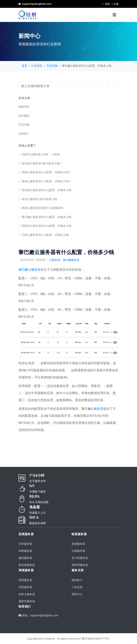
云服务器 (55, 260)
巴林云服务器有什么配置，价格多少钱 (44, 235)
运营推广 (24, 134)
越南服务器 (25, 558)
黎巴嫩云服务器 (29, 270)
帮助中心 (77, 594)
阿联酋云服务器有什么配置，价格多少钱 (45, 226)
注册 (115, 4)
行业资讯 (37, 66)
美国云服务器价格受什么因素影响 (41, 208)
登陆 (106, 4)
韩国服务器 (25, 551)
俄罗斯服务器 (80, 565)
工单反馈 (77, 587)
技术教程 (24, 116)
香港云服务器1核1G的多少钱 (38, 199)
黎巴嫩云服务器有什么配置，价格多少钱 (45, 217)
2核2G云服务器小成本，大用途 (39, 154)
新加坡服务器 (27, 565)
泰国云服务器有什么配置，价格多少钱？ (45, 181)
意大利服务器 (80, 558)
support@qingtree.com (35, 4)
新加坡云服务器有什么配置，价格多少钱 (45, 190)
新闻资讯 (24, 107)
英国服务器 (78, 544)
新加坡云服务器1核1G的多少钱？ (41, 163)
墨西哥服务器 (27, 601)
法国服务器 (78, 551)
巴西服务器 (25, 587)
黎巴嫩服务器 (71, 260)
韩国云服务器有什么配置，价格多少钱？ (45, 172)
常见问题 (52, 66)
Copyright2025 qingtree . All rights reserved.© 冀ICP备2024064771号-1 (68, 639)
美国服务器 (25, 580)
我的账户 (77, 580)
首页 (24, 66)
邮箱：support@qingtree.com (38, 615)
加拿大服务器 (27, 594)
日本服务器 (25, 544)
